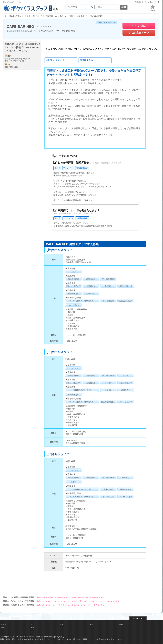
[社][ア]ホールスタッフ (55, 60)
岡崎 (121, 625)
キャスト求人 (139, 26)
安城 (3, 627)
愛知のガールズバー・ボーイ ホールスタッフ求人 (99, 601)
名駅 (62, 625)
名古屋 (4, 625)
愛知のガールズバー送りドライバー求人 (88, 605)
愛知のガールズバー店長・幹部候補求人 (88, 597)
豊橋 (32, 627)
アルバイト (68, 168)
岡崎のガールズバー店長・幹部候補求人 (53, 597)
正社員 (57, 168)
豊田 (92, 625)
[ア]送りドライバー (88, 60)
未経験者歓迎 (82, 168)
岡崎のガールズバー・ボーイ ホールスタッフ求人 (57, 601)
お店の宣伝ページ (139, 33)
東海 (31, 8)
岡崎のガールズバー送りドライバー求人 (53, 605)
